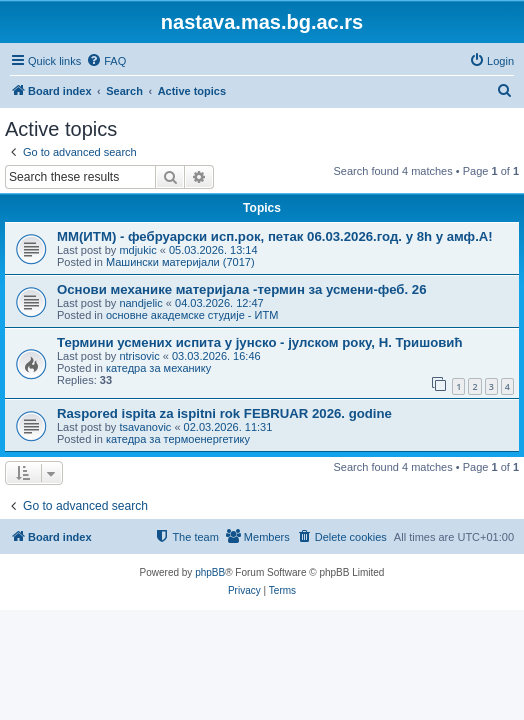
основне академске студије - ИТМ (192, 315)
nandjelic (140, 303)
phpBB (210, 572)
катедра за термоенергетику (178, 439)
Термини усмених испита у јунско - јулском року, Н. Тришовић (260, 342)
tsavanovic (145, 427)
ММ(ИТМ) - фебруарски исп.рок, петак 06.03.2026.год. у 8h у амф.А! (275, 236)
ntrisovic (139, 356)
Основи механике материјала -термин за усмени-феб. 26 (242, 289)
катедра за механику (158, 368)
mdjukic (137, 250)
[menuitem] (106, 61)
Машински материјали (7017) (180, 262)
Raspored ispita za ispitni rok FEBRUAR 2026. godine (224, 413)
